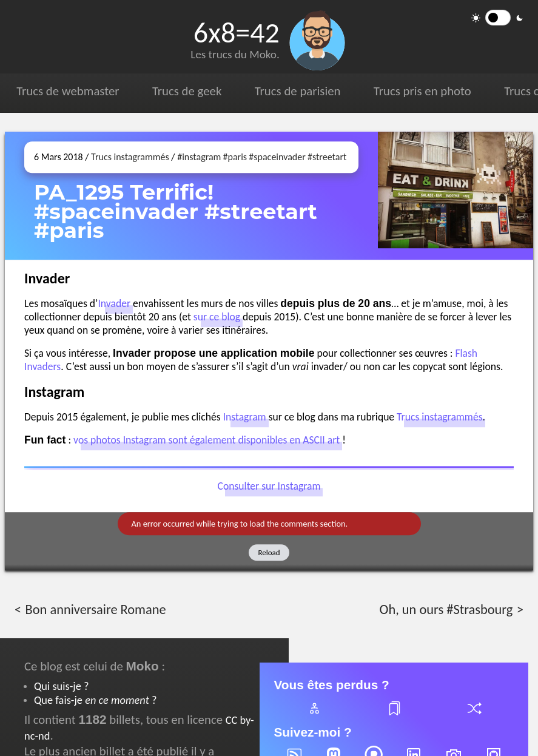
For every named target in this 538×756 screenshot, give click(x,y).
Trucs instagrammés (130, 157)
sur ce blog (217, 317)
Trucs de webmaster (68, 91)
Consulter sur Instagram (269, 487)
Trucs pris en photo (422, 91)
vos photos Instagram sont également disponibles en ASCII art (207, 440)
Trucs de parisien (298, 91)
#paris (235, 157)
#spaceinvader (277, 157)
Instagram (245, 417)
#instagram (199, 157)
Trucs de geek (187, 91)
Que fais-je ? (95, 700)
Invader (114, 303)
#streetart (327, 157)
